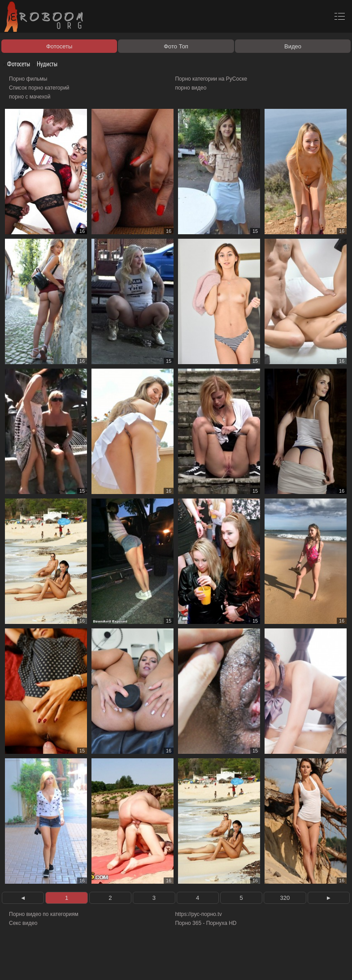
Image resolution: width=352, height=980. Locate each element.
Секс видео (23, 923)
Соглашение (125, 963)
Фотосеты (15, 64)
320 (285, 898)
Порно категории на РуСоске (211, 79)
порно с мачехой (30, 97)
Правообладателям (82, 963)
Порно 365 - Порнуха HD (206, 923)
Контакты (156, 963)
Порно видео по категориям (44, 914)
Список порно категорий (39, 88)
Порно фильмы (28, 79)
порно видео (191, 88)
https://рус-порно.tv (198, 914)
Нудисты (44, 64)
